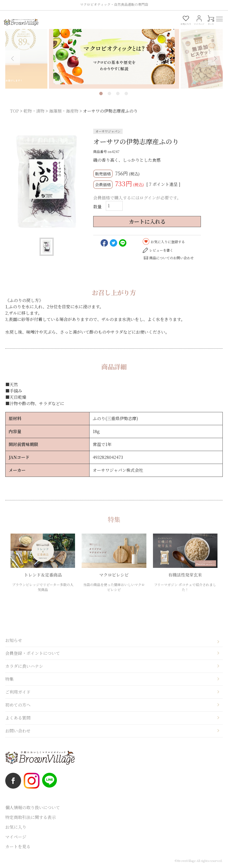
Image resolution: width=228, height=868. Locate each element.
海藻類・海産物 (64, 111)
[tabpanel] (114, 54)
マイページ (16, 837)
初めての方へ (18, 705)
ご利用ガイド (18, 692)
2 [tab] (109, 93)
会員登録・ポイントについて (33, 653)
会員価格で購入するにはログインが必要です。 (137, 198)
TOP (14, 111)
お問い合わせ (18, 731)
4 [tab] (126, 93)
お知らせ (14, 640)
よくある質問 (18, 718)
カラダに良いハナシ (24, 666)
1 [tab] (101, 93)
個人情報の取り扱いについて (33, 807)
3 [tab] (118, 93)
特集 (9, 679)
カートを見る (18, 847)
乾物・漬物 (34, 111)
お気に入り (16, 827)
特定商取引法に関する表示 (31, 817)
